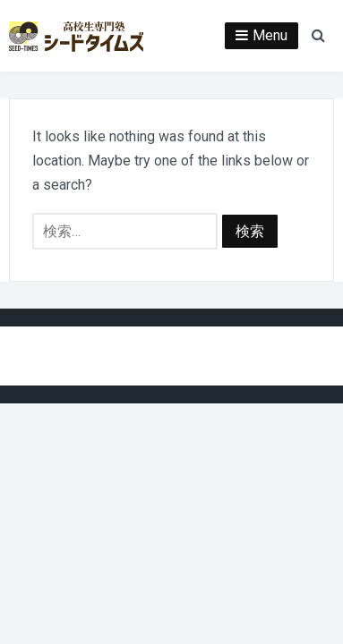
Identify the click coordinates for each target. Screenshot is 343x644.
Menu (270, 35)
